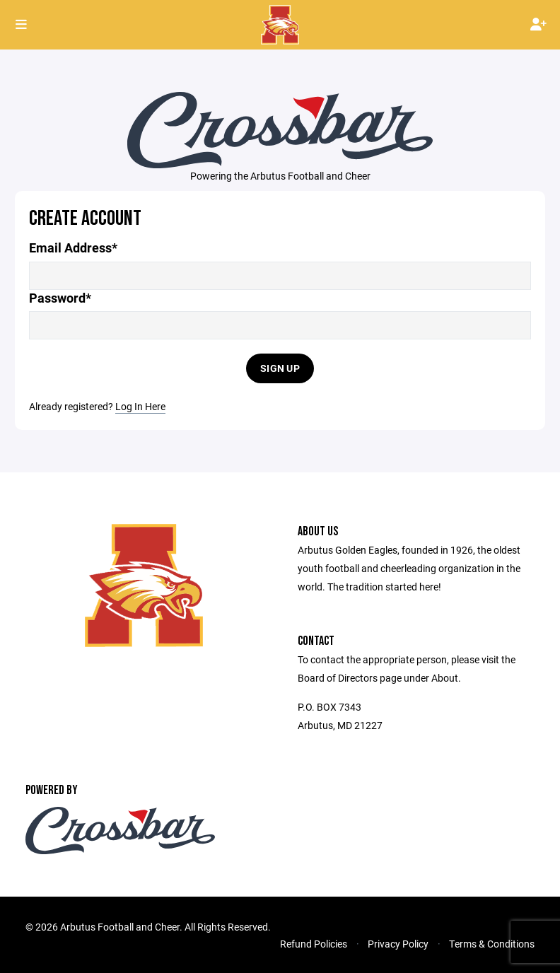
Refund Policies (314, 944)
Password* (60, 298)
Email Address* (73, 248)
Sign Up (280, 368)
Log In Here (140, 406)
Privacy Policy (398, 944)
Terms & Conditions (492, 944)
